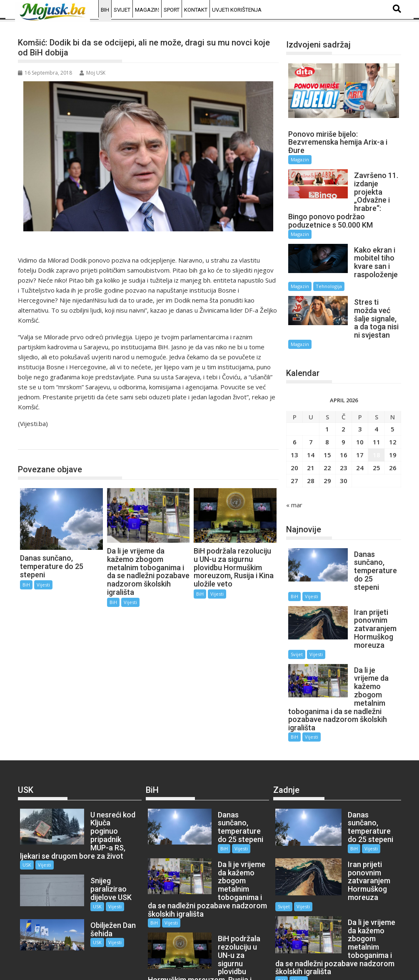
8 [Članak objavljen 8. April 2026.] (327, 423)
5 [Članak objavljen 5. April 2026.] (393, 410)
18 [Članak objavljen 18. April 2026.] (377, 436)
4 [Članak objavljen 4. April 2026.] (376, 410)
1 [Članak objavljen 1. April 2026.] (327, 410)
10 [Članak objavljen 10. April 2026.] (360, 423)
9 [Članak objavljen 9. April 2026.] (343, 423)
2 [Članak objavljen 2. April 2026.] (343, 410)
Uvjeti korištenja (237, 10)
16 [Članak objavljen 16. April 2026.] (344, 436)
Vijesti (43, 585)
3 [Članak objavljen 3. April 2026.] (360, 410)
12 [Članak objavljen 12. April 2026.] (393, 423)
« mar (294, 486)
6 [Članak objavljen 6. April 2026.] (295, 423)
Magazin (147, 10)
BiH (105, 10)
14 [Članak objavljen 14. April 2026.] (311, 436)
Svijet (122, 10)
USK (27, 813)
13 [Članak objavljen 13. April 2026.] (294, 436)
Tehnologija (329, 275)
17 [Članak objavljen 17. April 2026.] (360, 436)
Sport (172, 10)
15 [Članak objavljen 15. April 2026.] (327, 436)
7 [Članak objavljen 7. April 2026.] (311, 423)
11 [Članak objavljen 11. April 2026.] (377, 423)
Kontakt (196, 10)
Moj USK (92, 73)
